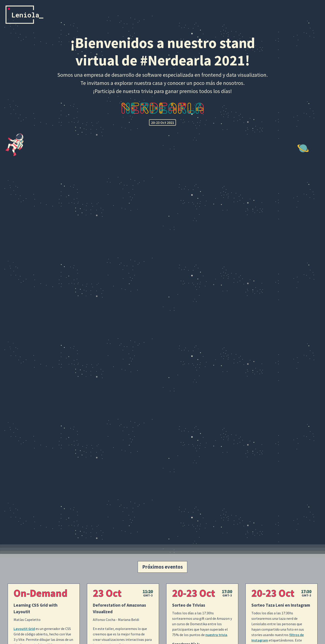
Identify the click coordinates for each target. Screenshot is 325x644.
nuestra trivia (216, 635)
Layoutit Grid (24, 629)
